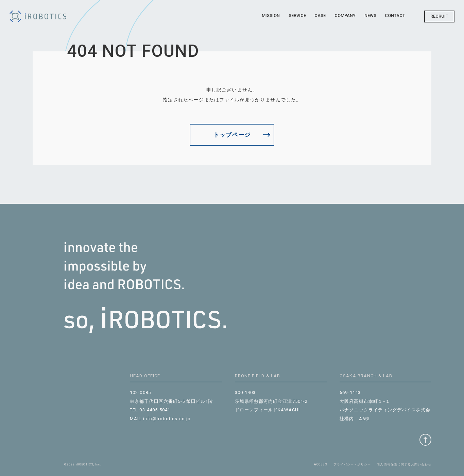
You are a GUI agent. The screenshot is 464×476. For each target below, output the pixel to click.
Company (345, 15)
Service (297, 15)
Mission (271, 15)
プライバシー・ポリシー (352, 464)
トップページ (232, 135)
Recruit (439, 16)
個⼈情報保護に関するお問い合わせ (404, 464)
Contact (395, 15)
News (370, 15)
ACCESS (321, 464)
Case (320, 15)
